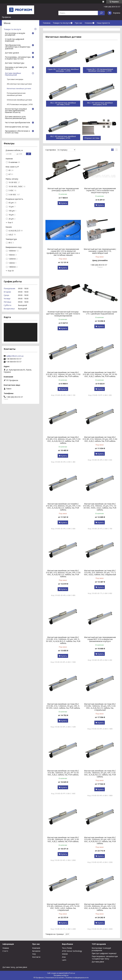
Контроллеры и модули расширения (15, 34)
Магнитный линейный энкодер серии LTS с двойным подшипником (100, 313)
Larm (64, 960)
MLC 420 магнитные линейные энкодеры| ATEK (63, 137)
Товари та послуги (61, 23)
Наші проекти (103, 23)
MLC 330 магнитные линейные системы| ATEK (63, 104)
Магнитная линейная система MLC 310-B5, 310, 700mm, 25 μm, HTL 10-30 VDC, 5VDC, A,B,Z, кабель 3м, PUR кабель (100, 507)
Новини (88, 23)
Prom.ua (72, 973)
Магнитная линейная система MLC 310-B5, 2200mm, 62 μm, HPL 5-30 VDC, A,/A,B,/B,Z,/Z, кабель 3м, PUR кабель (100, 840)
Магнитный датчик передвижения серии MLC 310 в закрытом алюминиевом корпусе (100, 639)
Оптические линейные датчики (19, 100)
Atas (64, 957)
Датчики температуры (15, 63)
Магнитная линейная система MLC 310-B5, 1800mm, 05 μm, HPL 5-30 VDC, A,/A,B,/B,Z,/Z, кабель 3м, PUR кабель (100, 774)
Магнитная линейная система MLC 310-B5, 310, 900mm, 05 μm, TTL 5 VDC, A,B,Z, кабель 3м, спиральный (100, 572)
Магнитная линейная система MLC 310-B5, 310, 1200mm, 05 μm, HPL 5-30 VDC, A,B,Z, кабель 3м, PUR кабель (63, 706)
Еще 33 (11, 271)
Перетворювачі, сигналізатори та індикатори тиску (105, 958)
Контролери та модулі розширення (101, 949)
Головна (47, 23)
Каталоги (36, 951)
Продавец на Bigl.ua (61, 975)
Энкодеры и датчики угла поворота (16, 68)
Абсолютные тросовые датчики (19, 84)
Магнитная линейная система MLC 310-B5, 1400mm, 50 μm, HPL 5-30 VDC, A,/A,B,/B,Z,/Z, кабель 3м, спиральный (100, 707)
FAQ (56, 28)
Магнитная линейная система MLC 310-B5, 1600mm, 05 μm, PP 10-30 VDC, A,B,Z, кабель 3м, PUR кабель (63, 773)
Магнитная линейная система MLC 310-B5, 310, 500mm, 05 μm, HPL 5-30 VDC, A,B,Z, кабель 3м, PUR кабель (100, 439)
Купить (64, 203)
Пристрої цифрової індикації (104, 953)
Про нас (79, 23)
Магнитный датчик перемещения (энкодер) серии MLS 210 (63, 189)
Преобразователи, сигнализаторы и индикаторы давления (18, 47)
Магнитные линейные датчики (19, 89)
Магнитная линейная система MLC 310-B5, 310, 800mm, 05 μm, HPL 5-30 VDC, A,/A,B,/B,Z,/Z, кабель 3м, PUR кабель (63, 573)
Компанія (36, 948)
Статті (5, 951)
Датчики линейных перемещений (13, 74)
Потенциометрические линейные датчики (16, 94)
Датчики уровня (12, 53)
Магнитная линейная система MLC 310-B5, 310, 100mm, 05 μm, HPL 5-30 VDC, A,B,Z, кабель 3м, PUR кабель (63, 374)
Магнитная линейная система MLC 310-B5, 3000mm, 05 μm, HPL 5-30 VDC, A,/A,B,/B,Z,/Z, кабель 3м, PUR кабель (100, 907)
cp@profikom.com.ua (15, 356)
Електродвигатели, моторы (17, 127)
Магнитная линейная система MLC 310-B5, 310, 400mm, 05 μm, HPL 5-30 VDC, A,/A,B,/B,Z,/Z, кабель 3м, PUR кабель (63, 440)
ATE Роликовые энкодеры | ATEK (20, 104)
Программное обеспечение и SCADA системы (17, 132)
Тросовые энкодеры (15, 79)
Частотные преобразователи (17, 123)
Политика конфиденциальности (77, 978)
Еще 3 (10, 222)
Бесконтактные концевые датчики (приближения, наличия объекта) (16, 111)
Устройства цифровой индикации (15, 40)
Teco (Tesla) (67, 948)
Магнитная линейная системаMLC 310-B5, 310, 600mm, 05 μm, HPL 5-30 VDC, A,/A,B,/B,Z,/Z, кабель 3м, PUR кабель (63, 507)
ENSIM (65, 954)
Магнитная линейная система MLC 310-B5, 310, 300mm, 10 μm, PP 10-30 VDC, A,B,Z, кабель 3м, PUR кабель (100, 374)
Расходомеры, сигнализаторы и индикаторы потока (18, 58)
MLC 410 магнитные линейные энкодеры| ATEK (100, 104)
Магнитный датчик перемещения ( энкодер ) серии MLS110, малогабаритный (100, 251)
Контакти (47, 28)
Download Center (68, 28)
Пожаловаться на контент (55, 978)
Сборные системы (92, 138)
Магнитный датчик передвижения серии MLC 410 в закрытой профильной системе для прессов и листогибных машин (63, 252)
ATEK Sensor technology (72, 951)
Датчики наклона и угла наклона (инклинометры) (15, 118)
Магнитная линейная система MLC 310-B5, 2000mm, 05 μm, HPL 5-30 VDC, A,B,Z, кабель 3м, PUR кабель (63, 839)
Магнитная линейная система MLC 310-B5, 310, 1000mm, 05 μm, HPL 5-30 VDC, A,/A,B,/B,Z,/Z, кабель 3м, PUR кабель (63, 640)
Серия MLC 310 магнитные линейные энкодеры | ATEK (63, 70)
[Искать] (101, 13)
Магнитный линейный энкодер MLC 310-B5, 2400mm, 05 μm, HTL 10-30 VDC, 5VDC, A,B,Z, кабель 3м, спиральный (63, 907)
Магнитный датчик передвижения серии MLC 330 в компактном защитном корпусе (100, 190)
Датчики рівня (98, 962)
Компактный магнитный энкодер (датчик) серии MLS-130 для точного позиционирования (63, 314)
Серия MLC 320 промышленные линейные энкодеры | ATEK (100, 70)
